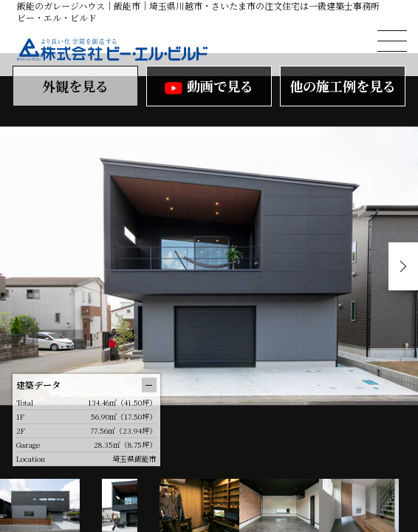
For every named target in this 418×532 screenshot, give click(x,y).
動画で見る (209, 86)
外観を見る (75, 86)
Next (403, 266)
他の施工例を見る (343, 86)
